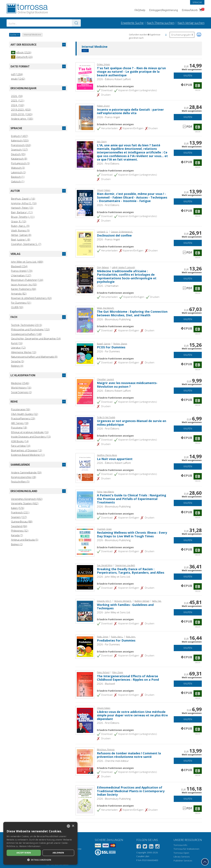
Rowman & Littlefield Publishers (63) (31, 298)
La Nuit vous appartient (115, 459)
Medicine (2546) (20, 383)
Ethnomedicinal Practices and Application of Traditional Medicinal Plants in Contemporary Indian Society (131, 791)
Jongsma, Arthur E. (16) (24, 203)
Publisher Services (183, 861)
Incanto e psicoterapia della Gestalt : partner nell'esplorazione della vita (130, 111)
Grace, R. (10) (19, 221)
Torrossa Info (180, 845)
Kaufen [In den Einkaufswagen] (188, 76)
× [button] (73, 826)
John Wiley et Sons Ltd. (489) (27, 262)
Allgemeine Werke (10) (24, 352)
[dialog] (40, 843)
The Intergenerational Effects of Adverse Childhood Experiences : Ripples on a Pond (128, 678)
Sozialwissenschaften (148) (26, 334)
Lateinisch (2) (18, 172)
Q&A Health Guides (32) (25, 414)
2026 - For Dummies (108, 351)
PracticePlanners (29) (23, 418)
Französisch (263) (21, 145)
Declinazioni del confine (114, 235)
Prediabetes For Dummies (116, 640)
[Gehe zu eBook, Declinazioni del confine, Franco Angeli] (85, 243)
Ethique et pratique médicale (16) (30, 432)
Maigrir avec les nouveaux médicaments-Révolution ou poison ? (127, 385)
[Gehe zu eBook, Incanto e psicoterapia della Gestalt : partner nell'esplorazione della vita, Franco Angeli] (85, 117)
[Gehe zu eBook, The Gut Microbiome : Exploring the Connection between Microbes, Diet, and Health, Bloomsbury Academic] (85, 320)
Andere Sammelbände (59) (26, 472)
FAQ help (140, 10)
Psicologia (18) (19, 427)
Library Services (182, 857)
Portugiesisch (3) (20, 163)
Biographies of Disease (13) (27, 450)
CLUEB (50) (17, 307)
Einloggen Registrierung (164, 10)
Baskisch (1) (18, 177)
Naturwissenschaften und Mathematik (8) (34, 357)
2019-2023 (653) (21, 110)
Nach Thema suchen (161, 23)
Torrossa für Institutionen (186, 849)
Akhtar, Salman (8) (21, 235)
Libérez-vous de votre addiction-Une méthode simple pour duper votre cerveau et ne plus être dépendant (132, 715)
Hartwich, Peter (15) (22, 208)
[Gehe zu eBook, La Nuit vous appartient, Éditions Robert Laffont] (85, 468)
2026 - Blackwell (106, 684)
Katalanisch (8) (19, 159)
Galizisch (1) (18, 181)
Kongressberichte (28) (24, 477)
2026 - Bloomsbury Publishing (114, 319)
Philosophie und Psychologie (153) (30, 329)
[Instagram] (157, 847)
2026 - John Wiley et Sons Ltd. (114, 577)
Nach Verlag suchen (191, 23)
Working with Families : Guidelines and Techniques (125, 607)
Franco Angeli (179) (22, 271)
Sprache (197, 2)
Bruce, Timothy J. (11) (23, 217)
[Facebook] (139, 847)
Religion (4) (17, 366)
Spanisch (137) (19, 149)
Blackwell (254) (19, 266)
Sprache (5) (18, 361)
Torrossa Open (181, 853)
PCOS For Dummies (111, 347)
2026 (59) (17, 96)
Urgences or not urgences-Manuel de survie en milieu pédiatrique (132, 423)
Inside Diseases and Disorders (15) (31, 437)
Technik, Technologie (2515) (27, 325)
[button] (166, 35)
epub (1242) (18, 79)
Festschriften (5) (20, 481)
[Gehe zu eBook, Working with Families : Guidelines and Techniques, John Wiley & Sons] (85, 611)
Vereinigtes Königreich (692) (27, 499)
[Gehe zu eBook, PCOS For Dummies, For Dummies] (85, 353)
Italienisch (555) (20, 140)
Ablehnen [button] (58, 853)
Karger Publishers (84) (24, 289)
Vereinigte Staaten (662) (25, 503)
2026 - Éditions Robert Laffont (114, 79)
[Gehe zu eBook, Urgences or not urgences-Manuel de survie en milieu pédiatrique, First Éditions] (85, 428)
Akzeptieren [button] (24, 853)
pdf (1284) (17, 74)
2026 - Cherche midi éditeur (113, 761)
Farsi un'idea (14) (21, 446)
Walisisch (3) (18, 168)
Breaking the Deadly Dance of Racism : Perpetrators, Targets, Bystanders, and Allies (131, 571)
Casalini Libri (143, 856)
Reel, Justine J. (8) (21, 240)
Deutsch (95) (18, 154)
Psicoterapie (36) (21, 409)
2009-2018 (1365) (22, 114)
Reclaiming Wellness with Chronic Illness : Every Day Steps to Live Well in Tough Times (132, 534)
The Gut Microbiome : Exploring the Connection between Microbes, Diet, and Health (132, 313)
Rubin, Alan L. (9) (20, 226)
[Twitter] (145, 847)
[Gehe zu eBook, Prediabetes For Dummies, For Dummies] (85, 646)
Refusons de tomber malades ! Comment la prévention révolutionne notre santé (129, 755)
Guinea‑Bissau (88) (22, 521)
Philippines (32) (20, 531)
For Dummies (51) (21, 303)
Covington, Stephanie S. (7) (26, 244)
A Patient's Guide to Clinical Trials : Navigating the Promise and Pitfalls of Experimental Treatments (132, 499)
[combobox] (44, 23)
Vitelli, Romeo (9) (20, 230)
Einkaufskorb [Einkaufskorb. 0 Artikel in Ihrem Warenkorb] (193, 10)
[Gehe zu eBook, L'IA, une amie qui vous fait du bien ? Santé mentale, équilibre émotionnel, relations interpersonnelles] (85, 154)
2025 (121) (18, 100)
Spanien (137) (19, 517)
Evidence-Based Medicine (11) (28, 455)
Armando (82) (19, 294)
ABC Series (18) (20, 423)
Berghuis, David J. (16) (23, 199)
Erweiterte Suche (132, 23)
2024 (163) (18, 105)
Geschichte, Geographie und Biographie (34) (36, 338)
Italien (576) (18, 508)
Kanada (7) (17, 535)
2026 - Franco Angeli (108, 117)
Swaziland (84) (19, 526)
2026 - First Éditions (108, 164)
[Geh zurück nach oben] (205, 862)
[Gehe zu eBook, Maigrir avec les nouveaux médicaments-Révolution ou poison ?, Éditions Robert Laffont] (85, 391)
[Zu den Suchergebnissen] (76, 23)
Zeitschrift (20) (22, 57)
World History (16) (21, 388)
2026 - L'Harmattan (108, 286)
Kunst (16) (17, 343)
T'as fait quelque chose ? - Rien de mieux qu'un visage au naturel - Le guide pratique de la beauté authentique (131, 72)
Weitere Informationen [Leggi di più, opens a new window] (30, 846)
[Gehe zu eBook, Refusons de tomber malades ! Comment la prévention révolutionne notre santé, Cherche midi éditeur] (85, 761)
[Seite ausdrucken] (199, 35)
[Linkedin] (151, 847)
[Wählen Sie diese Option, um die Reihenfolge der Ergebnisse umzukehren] (182, 35)
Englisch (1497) (20, 136)
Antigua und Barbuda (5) (25, 540)
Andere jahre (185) (22, 119)
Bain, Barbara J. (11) (22, 212)
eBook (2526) (21, 52)
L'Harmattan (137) (21, 275)
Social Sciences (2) (21, 392)
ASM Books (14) (20, 441)
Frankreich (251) (20, 512)
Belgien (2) (17, 544)
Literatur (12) (18, 348)
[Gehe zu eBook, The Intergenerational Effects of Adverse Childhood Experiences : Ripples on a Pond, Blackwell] (85, 684)
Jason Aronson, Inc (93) (24, 284)
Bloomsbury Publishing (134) (27, 280)
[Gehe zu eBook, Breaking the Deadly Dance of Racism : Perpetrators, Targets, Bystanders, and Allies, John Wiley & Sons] (85, 577)
